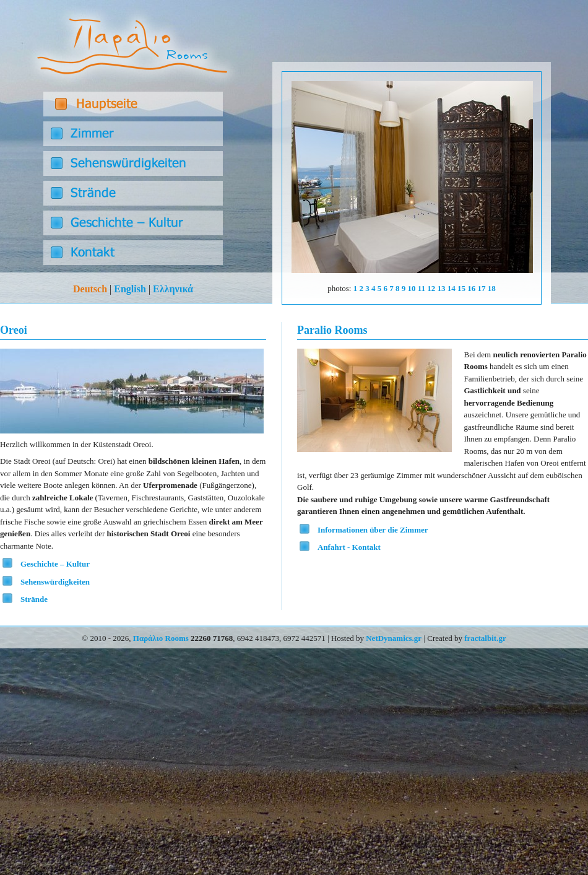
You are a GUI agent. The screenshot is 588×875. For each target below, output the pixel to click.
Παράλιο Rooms (161, 638)
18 (492, 288)
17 (482, 288)
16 (471, 288)
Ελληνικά (173, 289)
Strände (34, 599)
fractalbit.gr (485, 638)
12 (431, 288)
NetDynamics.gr (394, 638)
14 (452, 288)
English (130, 289)
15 (461, 288)
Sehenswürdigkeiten (55, 582)
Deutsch (90, 289)
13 (442, 288)
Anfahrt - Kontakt (349, 547)
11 (422, 288)
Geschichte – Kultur (55, 564)
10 (412, 288)
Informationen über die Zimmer (373, 530)
